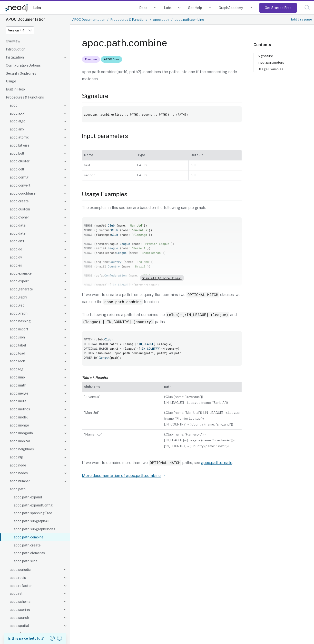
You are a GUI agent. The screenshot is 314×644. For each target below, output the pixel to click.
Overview (13, 41)
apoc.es (16, 265)
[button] (307, 8)
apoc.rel (16, 594)
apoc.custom (20, 209)
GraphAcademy (231, 8)
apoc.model (19, 417)
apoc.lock (17, 361)
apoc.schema (20, 602)
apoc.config (19, 177)
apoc (14, 105)
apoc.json (17, 337)
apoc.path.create (27, 545)
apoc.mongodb (21, 433)
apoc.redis (18, 578)
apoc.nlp (16, 457)
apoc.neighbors (22, 449)
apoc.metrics (20, 409)
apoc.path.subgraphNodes (34, 529)
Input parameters (271, 62)
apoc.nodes (19, 473)
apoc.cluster (20, 161)
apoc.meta (18, 401)
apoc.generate (21, 289)
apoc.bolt (17, 153)
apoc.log (17, 369)
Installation (15, 57)
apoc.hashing (20, 321)
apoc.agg (17, 113)
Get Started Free (278, 8)
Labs (37, 8)
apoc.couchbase (23, 193)
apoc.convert (20, 185)
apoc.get (17, 305)
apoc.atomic (19, 137)
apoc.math (18, 385)
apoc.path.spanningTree (33, 513)
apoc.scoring (20, 610)
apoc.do (16, 249)
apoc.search (19, 618)
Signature (265, 56)
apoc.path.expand (28, 497)
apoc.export (19, 281)
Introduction (16, 49)
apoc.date (18, 233)
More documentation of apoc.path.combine (121, 476)
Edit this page (302, 19)
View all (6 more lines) (162, 278)
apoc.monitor (20, 441)
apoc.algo (18, 121)
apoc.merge (19, 393)
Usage (11, 81)
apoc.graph (19, 313)
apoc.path (18, 489)
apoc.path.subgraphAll (32, 521)
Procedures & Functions (25, 97)
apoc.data (18, 225)
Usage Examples (270, 69)
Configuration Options (23, 65)
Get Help (195, 8)
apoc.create (19, 201)
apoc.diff (17, 241)
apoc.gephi (18, 297)
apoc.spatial (19, 626)
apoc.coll (17, 169)
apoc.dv (16, 257)
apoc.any (17, 129)
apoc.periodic (20, 570)
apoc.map (17, 377)
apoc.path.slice (26, 561)
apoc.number (20, 481)
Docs (143, 8)
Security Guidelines (21, 73)
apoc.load (17, 353)
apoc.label (18, 345)
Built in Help (15, 89)
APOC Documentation (89, 20)
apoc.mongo (19, 425)
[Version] (20, 30)
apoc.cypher (19, 217)
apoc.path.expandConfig (33, 505)
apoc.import (19, 329)
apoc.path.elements (29, 553)
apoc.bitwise (20, 145)
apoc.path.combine (29, 537)
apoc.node (18, 465)
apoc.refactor (21, 586)
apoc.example (21, 273)
